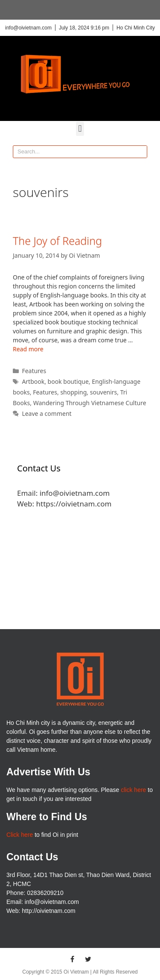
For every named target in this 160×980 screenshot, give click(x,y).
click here (133, 790)
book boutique (68, 381)
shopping (73, 392)
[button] (80, 129)
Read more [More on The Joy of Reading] (28, 349)
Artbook (33, 381)
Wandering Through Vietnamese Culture (90, 403)
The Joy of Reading (57, 241)
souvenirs (104, 392)
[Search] (140, 152)
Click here (20, 835)
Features (34, 371)
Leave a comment (47, 413)
